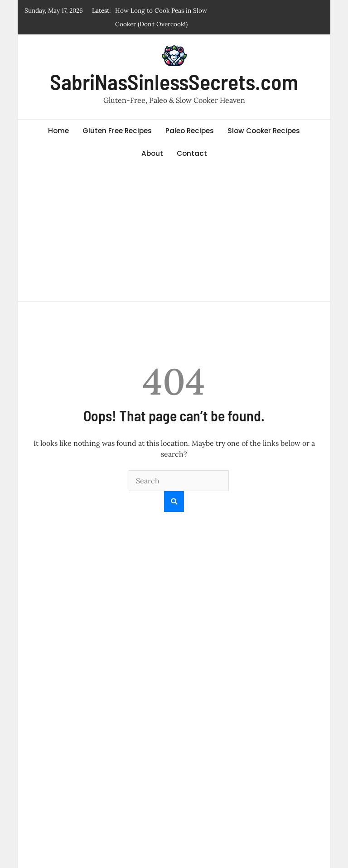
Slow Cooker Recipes (264, 131)
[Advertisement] (174, 233)
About (152, 153)
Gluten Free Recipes (117, 131)
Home (58, 131)
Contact (192, 153)
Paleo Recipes (190, 131)
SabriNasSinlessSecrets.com (174, 82)
